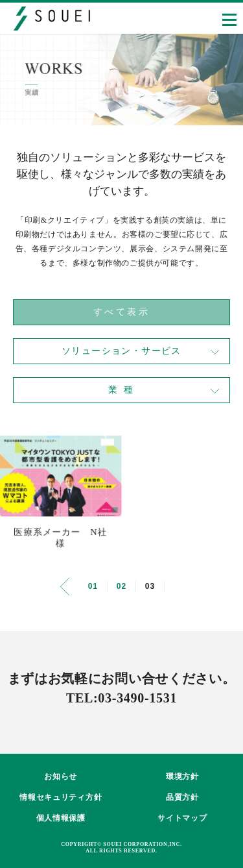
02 (122, 586)
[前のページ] (65, 587)
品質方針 (182, 797)
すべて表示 (122, 312)
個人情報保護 (61, 818)
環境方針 (182, 776)
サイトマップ (182, 818)
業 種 (122, 390)
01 (93, 586)
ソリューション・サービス (121, 351)
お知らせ (61, 776)
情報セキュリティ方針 (61, 797)
